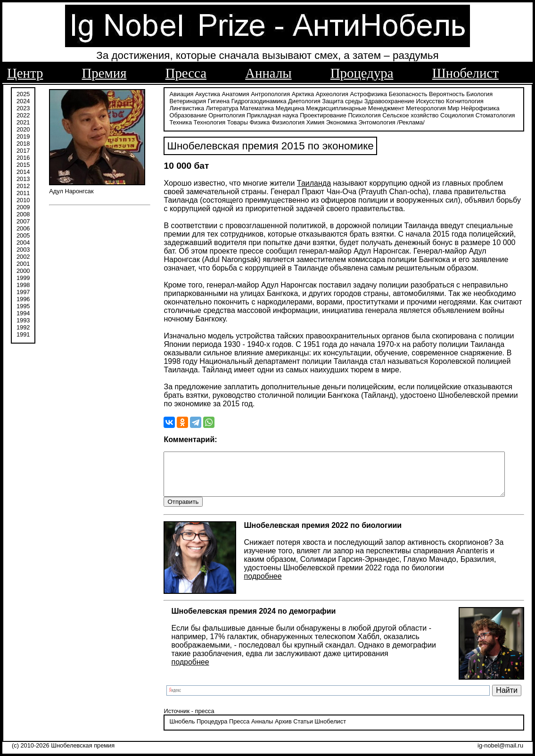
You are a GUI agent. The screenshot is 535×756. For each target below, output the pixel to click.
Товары (208, 121)
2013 (23, 178)
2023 (23, 107)
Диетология (300, 100)
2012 (23, 185)
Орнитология (183, 114)
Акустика (203, 93)
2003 (23, 249)
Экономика (312, 121)
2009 (23, 206)
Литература (181, 107)
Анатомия (230, 93)
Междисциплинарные (295, 107)
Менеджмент (345, 107)
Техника (484, 114)
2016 (23, 157)
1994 (23, 312)
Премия (104, 73)
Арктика (298, 93)
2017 (23, 150)
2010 (23, 199)
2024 (23, 100)
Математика (215, 107)
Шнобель (177, 730)
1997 (23, 291)
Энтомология (348, 121)
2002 (23, 256)
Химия (286, 121)
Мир (412, 107)
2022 (23, 114)
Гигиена (214, 100)
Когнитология (460, 100)
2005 (23, 234)
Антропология (266, 93)
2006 (23, 227)
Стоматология (451, 114)
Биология (475, 93)
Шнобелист (465, 73)
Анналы (268, 73)
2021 (23, 121)
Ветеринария (183, 100)
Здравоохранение (384, 100)
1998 (23, 284)
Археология (327, 93)
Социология (413, 114)
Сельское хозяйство (366, 114)
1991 (23, 333)
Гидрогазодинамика (254, 100)
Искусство (425, 100)
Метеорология (385, 107)
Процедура (362, 73)
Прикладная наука (228, 114)
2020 (23, 128)
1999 (23, 277)
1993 (23, 319)
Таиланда (309, 182)
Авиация (177, 93)
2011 (23, 192)
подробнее (258, 584)
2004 (23, 242)
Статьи (298, 730)
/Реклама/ (382, 121)
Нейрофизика (439, 107)
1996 (23, 298)
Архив (278, 730)
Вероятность (442, 93)
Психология (320, 114)
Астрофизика (364, 93)
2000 (23, 270)
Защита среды (337, 100)
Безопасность (403, 93)
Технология (181, 121)
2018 (23, 143)
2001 (23, 263)
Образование (478, 107)
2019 (23, 136)
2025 (23, 93)
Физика (231, 121)
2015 (23, 164)
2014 (23, 171)
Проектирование (279, 114)
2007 (23, 220)
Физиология (259, 121)
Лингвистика (498, 100)
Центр (25, 73)
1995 (23, 305)
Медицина (249, 107)
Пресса (186, 73)
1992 (23, 326)
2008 (23, 213)
